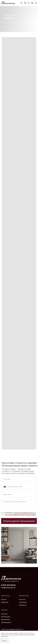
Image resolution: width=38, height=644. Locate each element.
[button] (25, 3)
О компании (23, 602)
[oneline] (19, 494)
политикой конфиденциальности (25, 513)
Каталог (4, 599)
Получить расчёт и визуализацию (19, 521)
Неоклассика (6, 617)
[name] (19, 479)
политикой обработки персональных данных (21, 515)
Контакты (22, 599)
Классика (4, 614)
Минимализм (5, 620)
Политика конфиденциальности (12, 629)
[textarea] (19, 504)
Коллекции (14, 15)
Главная (6, 15)
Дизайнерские (6, 622)
